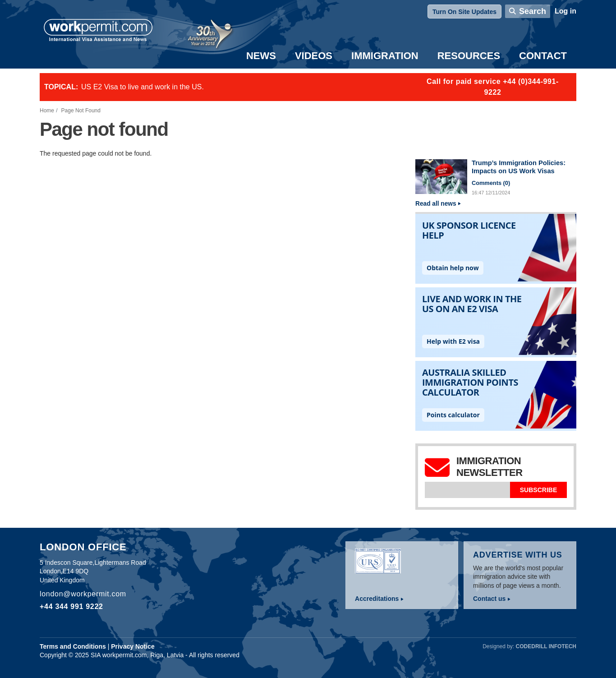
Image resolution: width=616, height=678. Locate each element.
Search (533, 11)
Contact (543, 56)
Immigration (385, 56)
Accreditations (377, 599)
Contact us (489, 599)
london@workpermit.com (83, 594)
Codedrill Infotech (546, 646)
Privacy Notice (133, 646)
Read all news (436, 204)
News (261, 56)
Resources (469, 56)
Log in (565, 11)
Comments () (491, 183)
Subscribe (538, 490)
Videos (314, 56)
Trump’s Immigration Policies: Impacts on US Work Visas (519, 167)
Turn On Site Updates (464, 12)
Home (47, 111)
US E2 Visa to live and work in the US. (143, 87)
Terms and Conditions (73, 646)
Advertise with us (518, 555)
